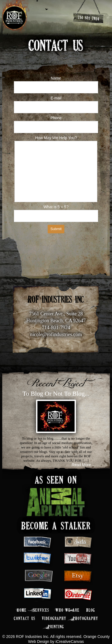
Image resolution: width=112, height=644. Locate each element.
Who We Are (68, 610)
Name (56, 78)
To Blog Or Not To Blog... (56, 394)
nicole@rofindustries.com (56, 334)
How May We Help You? (56, 138)
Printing (56, 627)
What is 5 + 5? (56, 207)
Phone (56, 118)
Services (41, 610)
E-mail (56, 98)
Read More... (83, 465)
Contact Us (25, 619)
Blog (91, 610)
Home (22, 610)
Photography (86, 619)
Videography (54, 619)
